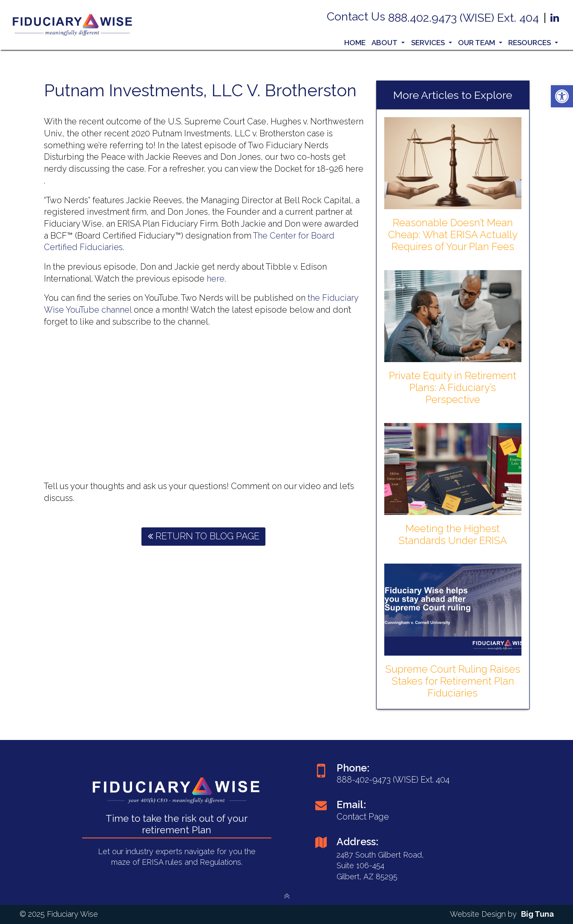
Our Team (480, 43)
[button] (562, 96)
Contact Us (357, 16)
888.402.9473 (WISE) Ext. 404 (465, 18)
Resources (533, 43)
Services (432, 43)
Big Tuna (537, 914)
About (388, 43)
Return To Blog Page (204, 536)
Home (355, 43)
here (216, 279)
